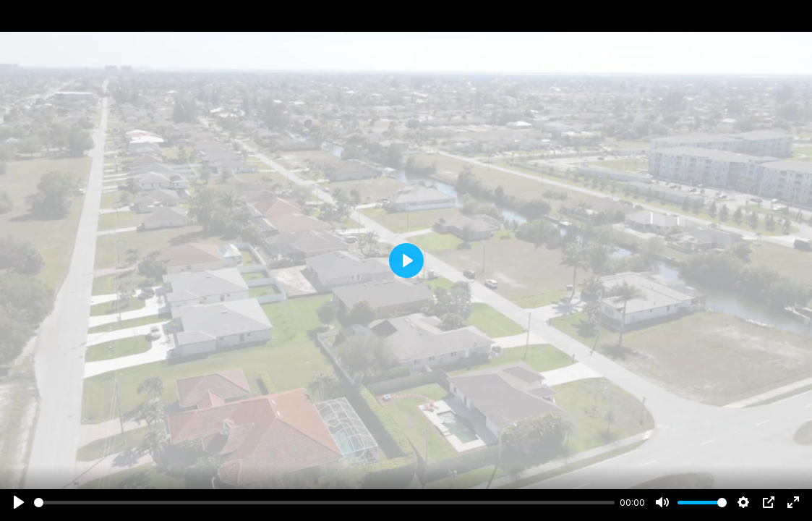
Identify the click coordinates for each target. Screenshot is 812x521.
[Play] (19, 502)
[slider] (324, 503)
